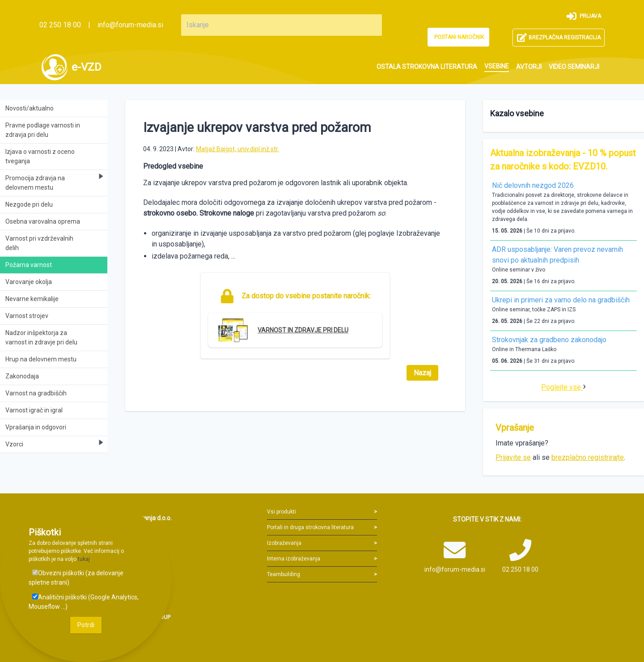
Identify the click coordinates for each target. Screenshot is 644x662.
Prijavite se (513, 457)
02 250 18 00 (60, 25)
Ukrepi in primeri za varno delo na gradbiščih (561, 300)
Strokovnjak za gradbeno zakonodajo (549, 340)
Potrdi (86, 625)
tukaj (84, 559)
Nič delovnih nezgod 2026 (533, 185)
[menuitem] (427, 67)
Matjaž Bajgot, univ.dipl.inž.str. (237, 149)
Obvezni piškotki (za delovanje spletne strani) (76, 578)
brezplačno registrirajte (588, 457)
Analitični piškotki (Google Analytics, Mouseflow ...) (84, 602)
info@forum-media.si (130, 25)
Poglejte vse (562, 387)
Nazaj (422, 373)
